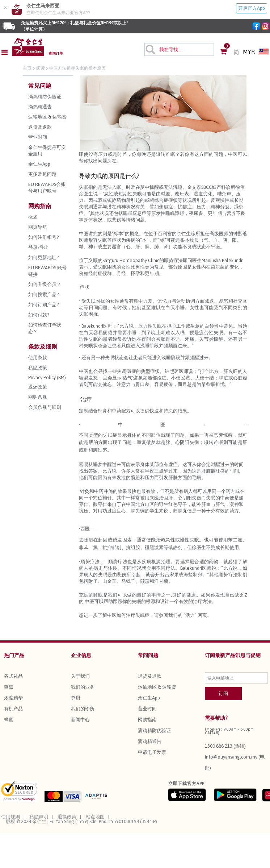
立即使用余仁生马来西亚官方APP (58, 13)
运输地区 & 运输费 (157, 687)
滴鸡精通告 (150, 741)
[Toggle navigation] (7, 52)
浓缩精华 (13, 698)
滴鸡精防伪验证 (154, 730)
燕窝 (9, 687)
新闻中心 (80, 720)
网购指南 (147, 720)
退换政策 (67, 817)
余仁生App (149, 698)
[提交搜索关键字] (150, 49)
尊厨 (76, 698)
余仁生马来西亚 (43, 6)
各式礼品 (13, 676)
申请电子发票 (152, 752)
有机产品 (13, 709)
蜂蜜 (9, 720)
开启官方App (252, 8)
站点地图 (95, 817)
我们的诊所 (83, 709)
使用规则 (10, 817)
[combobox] (179, 49)
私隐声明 (39, 817)
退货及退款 (150, 676)
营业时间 (147, 709)
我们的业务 (83, 687)
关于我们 (80, 676)
